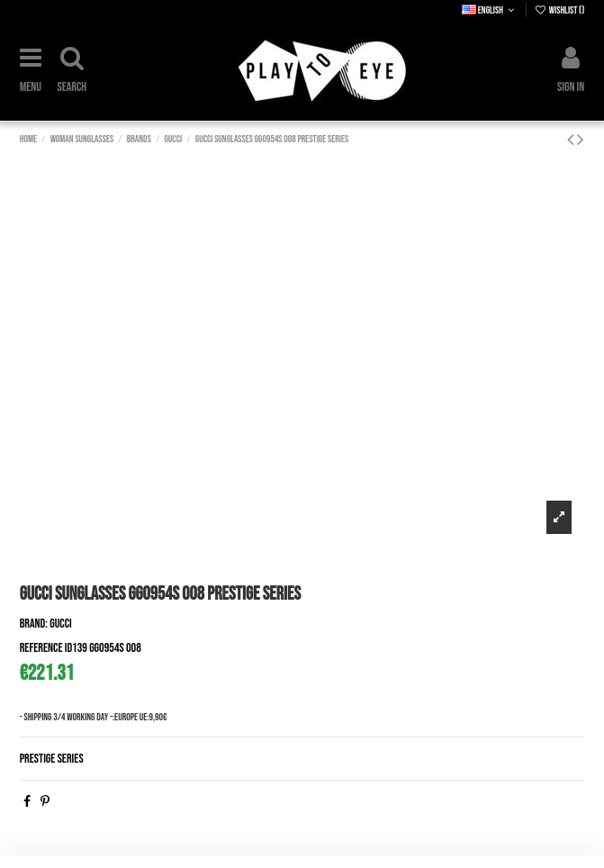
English (490, 10)
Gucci (61, 624)
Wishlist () (560, 10)
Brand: (34, 624)
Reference (41, 648)
